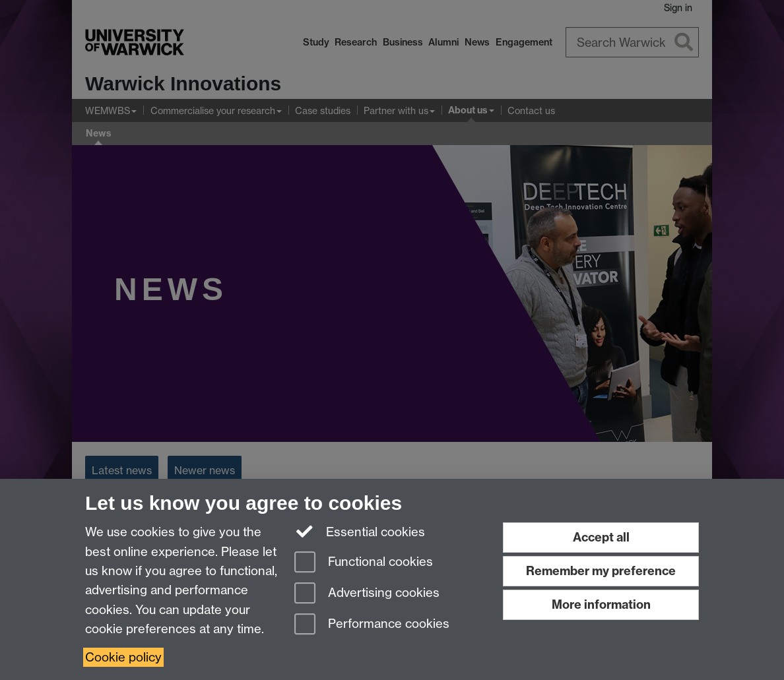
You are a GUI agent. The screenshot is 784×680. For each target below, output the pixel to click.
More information (601, 604)
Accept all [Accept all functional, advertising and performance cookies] (601, 537)
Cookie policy (123, 657)
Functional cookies (364, 563)
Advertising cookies (367, 594)
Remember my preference (601, 571)
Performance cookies (372, 625)
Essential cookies (360, 531)
